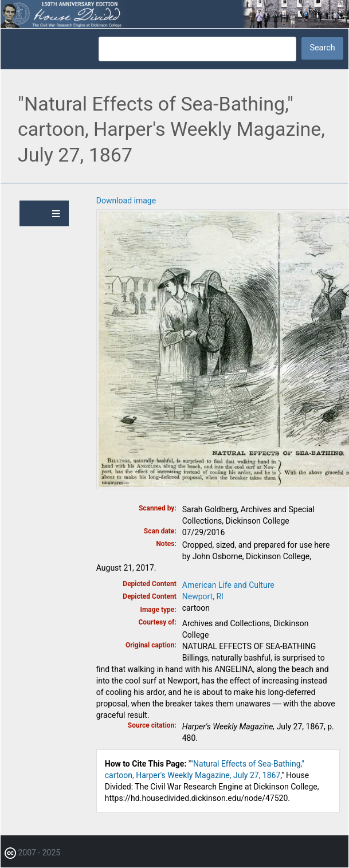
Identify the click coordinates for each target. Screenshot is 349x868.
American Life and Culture (228, 585)
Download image (126, 201)
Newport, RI (203, 596)
